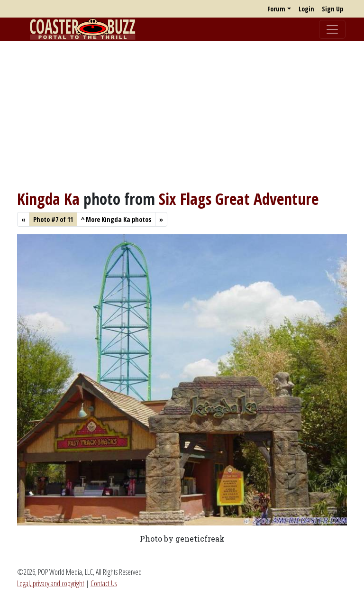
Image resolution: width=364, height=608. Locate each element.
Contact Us (104, 583)
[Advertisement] (182, 115)
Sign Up (332, 9)
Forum (276, 9)
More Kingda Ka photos (116, 219)
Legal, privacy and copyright (51, 583)
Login (306, 9)
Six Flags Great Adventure (239, 199)
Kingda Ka (48, 199)
